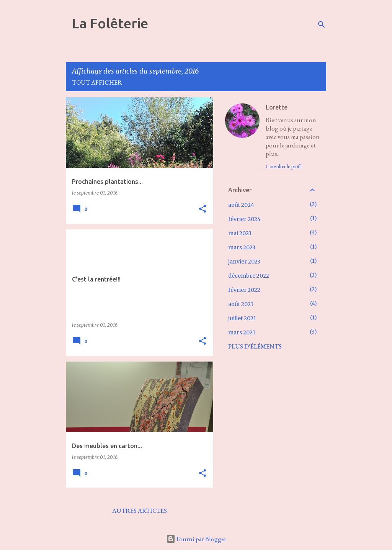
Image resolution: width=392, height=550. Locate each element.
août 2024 (241, 205)
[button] (203, 209)
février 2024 (244, 219)
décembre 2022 (249, 276)
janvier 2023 (244, 262)
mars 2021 (242, 332)
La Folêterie (110, 23)
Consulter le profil (284, 166)
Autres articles (140, 511)
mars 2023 (242, 247)
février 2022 (244, 290)
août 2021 (241, 304)
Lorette (277, 107)
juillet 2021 (242, 318)
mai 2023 (240, 233)
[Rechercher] (322, 25)
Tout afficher (97, 83)
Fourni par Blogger (196, 539)
